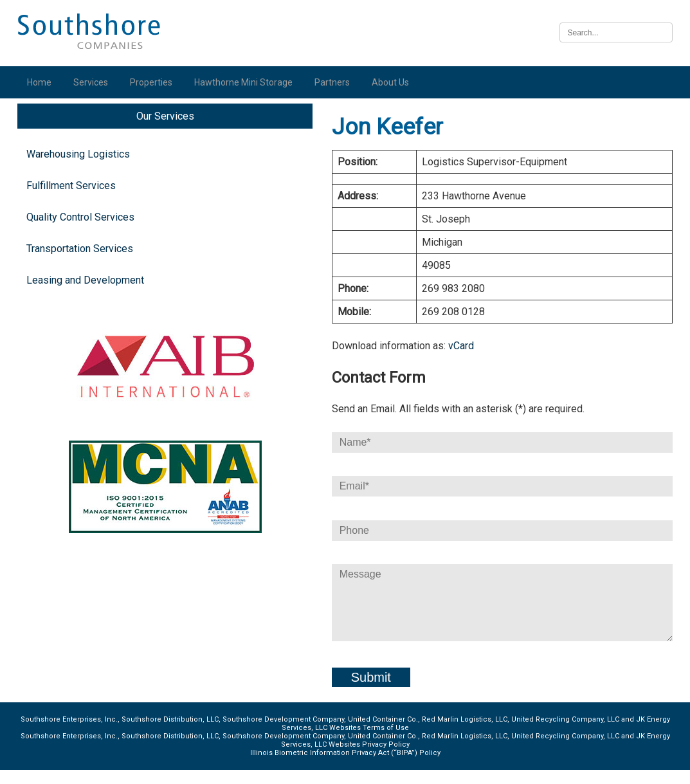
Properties (154, 82)
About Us (394, 82)
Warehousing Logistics (81, 168)
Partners (335, 82)
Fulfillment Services (74, 200)
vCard (366, 360)
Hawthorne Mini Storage (247, 82)
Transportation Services (83, 263)
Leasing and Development (88, 294)
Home (42, 82)
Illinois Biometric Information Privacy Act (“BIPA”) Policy (345, 767)
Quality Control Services (84, 231)
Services (94, 82)
